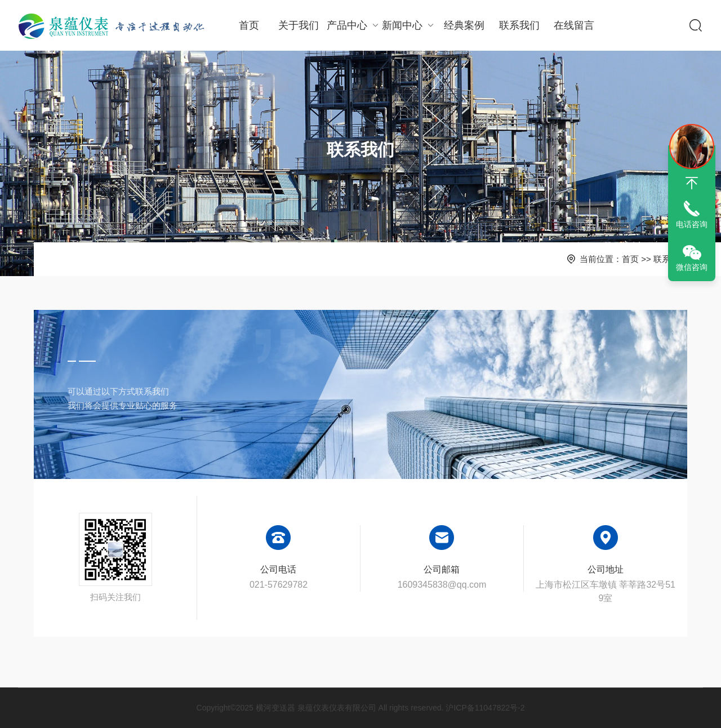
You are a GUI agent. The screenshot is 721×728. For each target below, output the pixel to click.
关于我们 (299, 25)
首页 (249, 25)
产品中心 (354, 25)
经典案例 (464, 25)
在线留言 (574, 25)
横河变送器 (275, 708)
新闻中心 (409, 25)
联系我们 (519, 25)
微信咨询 (692, 267)
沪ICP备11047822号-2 (485, 708)
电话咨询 (692, 224)
